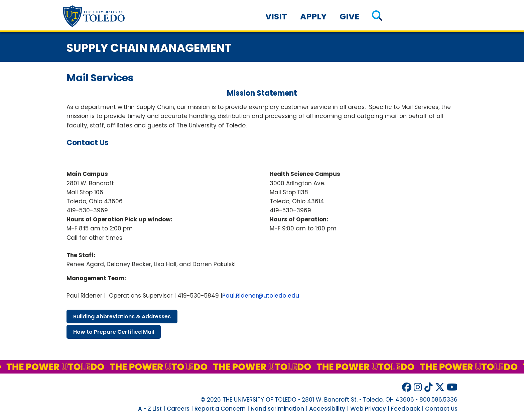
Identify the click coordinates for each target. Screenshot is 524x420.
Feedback (406, 409)
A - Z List (150, 409)
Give (349, 17)
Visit (276, 17)
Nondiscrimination (277, 409)
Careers (178, 409)
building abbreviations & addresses (122, 317)
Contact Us (441, 409)
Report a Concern (220, 409)
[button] (377, 17)
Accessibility (327, 409)
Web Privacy (368, 409)
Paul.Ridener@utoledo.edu (261, 296)
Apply (313, 17)
